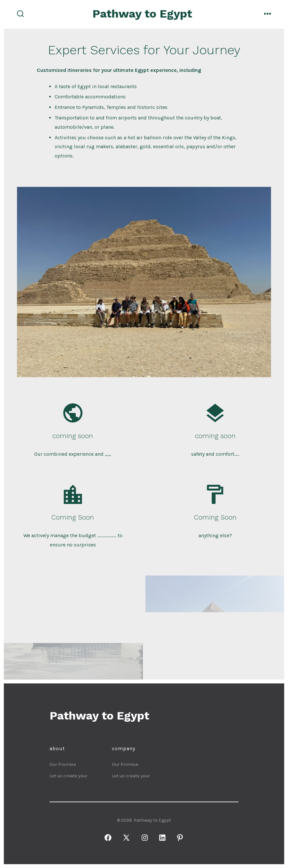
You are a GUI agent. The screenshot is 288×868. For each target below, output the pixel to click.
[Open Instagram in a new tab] (145, 838)
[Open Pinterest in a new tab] (180, 838)
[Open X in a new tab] (127, 838)
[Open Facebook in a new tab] (108, 838)
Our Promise (63, 764)
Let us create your (69, 776)
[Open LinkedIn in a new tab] (162, 838)
